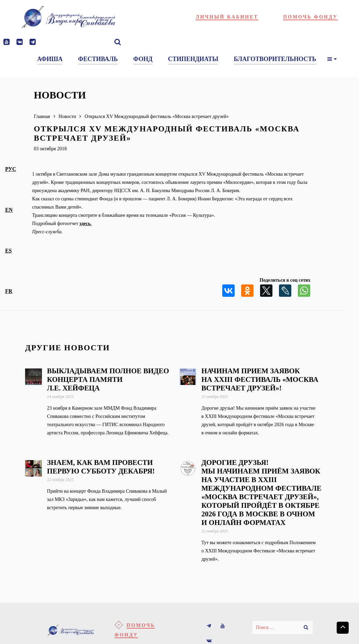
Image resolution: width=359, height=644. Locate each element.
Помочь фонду (310, 17)
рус (11, 169)
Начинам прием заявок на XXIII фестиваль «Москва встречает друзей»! (260, 379)
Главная (42, 116)
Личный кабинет (227, 17)
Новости (68, 116)
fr (9, 291)
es (8, 251)
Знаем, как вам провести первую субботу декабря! (101, 467)
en (9, 210)
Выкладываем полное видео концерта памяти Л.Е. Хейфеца (108, 379)
